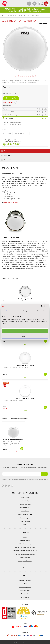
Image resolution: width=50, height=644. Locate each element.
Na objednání (12, 452)
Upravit (25, 336)
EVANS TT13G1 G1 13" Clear (25, 398)
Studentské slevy (25, 508)
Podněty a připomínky (25, 587)
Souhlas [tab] (9, 311)
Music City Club (25, 594)
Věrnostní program (25, 518)
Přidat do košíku (11, 98)
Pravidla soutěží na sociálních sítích (25, 554)
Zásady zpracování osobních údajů (25, 547)
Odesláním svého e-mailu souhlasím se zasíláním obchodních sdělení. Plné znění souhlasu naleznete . (25, 480)
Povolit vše (25, 331)
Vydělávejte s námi (25, 590)
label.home (2, 15)
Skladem (25, 344)
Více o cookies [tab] (41, 311)
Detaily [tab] (25, 311)
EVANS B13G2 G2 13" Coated (25, 365)
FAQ (25, 564)
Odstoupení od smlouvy (25, 561)
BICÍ (6, 15)
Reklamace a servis (25, 558)
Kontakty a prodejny (25, 580)
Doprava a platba (25, 497)
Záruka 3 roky (10, 118)
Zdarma (44, 118)
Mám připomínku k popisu (11, 202)
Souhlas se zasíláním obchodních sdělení (25, 551)
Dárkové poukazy (25, 540)
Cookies (25, 568)
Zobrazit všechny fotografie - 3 (26, 76)
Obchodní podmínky (25, 544)
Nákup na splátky (25, 521)
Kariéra (25, 584)
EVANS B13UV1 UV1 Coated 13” (13, 440)
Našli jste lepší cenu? (25, 504)
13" (25, 15)
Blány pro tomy (18, 15)
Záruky (25, 537)
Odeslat (45, 474)
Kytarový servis (25, 511)
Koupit (45, 341)
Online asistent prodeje (25, 514)
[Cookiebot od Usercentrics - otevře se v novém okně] (41, 306)
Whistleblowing (25, 597)
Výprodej (6, 383)
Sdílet (5, 129)
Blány (11, 15)
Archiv (25, 525)
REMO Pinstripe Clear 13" (25, 299)
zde (25, 481)
